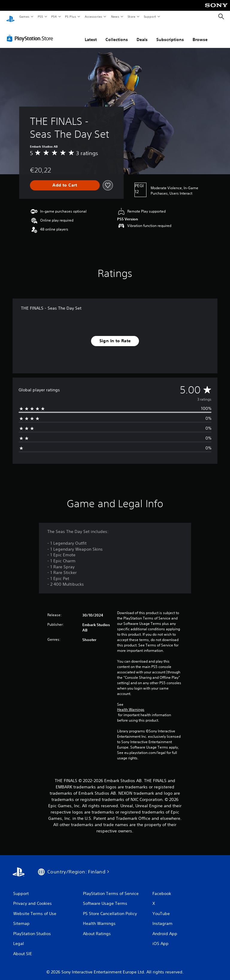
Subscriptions (170, 34)
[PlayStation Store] (31, 33)
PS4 (54, 16)
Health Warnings (131, 704)
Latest (91, 34)
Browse (200, 34)
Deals (142, 34)
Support (150, 16)
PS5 (40, 16)
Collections (117, 34)
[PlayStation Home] (10, 17)
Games (24, 16)
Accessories (93, 16)
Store (131, 16)
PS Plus (71, 16)
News (115, 16)
